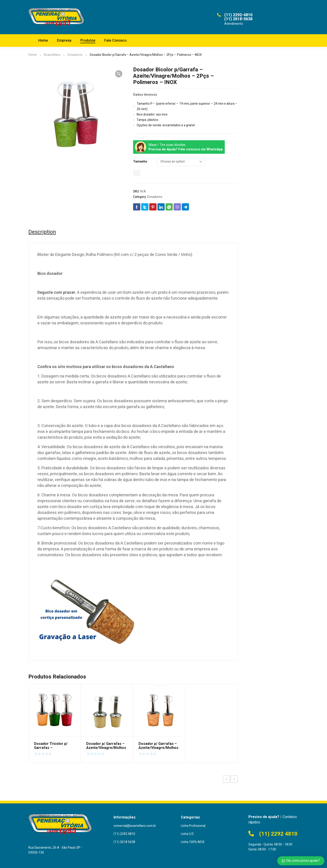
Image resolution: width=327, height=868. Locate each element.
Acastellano (52, 55)
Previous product (226, 779)
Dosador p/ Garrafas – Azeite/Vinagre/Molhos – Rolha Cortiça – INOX (158, 748)
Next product (234, 779)
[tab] (42, 232)
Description (42, 232)
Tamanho (140, 162)
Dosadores (75, 55)
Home (33, 55)
